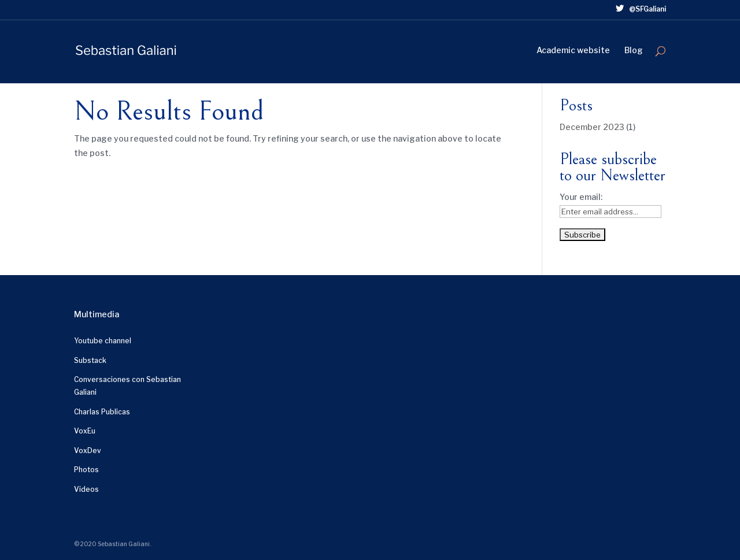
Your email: (581, 197)
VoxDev (88, 450)
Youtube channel (103, 341)
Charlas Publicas (102, 412)
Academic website (573, 51)
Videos (86, 489)
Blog (634, 51)
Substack (90, 360)
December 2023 (592, 127)
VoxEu (85, 431)
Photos (86, 470)
